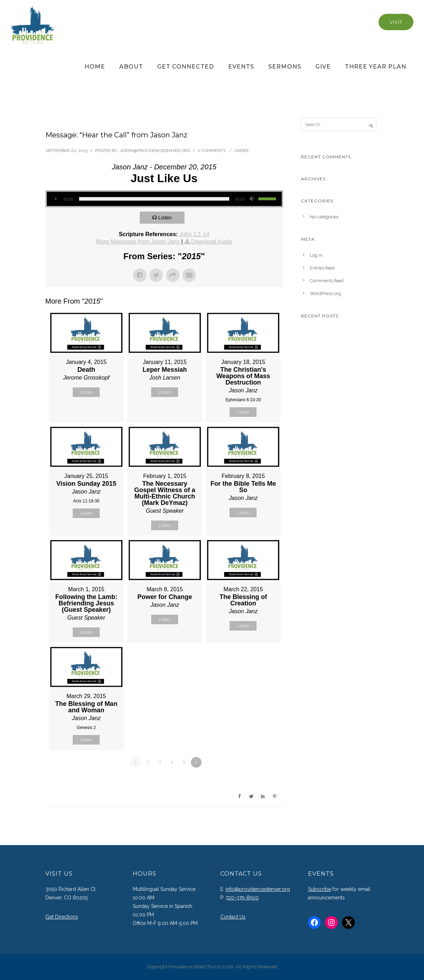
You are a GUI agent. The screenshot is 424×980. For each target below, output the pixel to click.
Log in (316, 255)
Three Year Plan (376, 67)
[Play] (56, 199)
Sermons (285, 67)
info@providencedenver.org (258, 889)
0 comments (212, 151)
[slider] (154, 199)
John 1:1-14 (195, 234)
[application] (164, 199)
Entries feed (322, 268)
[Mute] (253, 199)
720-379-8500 (242, 898)
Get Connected (186, 67)
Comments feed (327, 281)
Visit (396, 22)
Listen (166, 217)
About (131, 67)
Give (323, 67)
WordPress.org (325, 293)
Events (241, 67)
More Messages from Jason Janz (138, 242)
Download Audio (212, 242)
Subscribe (320, 889)
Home (95, 67)
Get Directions (62, 917)
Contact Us (233, 917)
